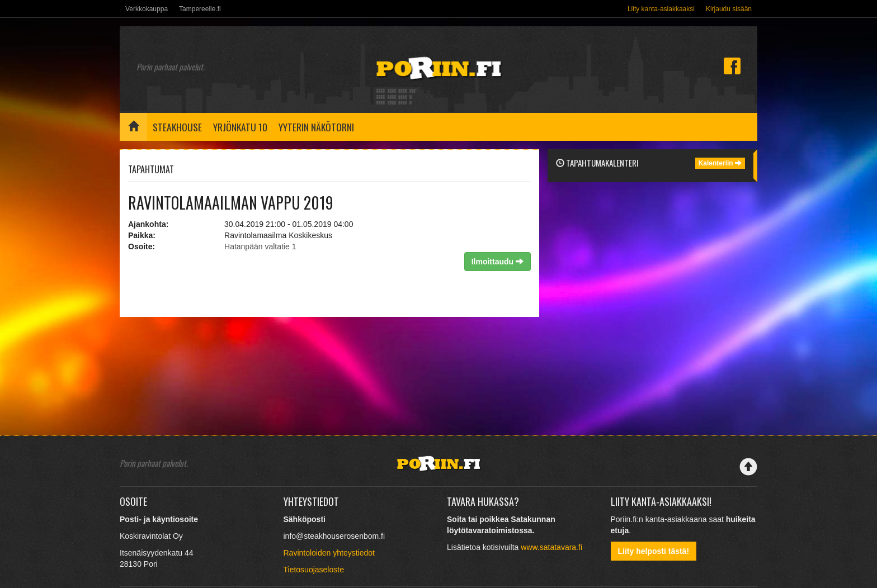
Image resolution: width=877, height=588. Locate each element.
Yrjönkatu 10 (240, 127)
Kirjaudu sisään (729, 9)
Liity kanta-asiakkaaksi (661, 9)
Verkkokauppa (147, 9)
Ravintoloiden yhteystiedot (329, 553)
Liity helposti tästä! (654, 551)
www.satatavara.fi (551, 547)
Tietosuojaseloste (314, 570)
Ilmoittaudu (498, 262)
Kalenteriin (720, 163)
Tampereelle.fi (200, 9)
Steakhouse (177, 127)
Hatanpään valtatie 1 (260, 246)
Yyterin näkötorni (316, 127)
